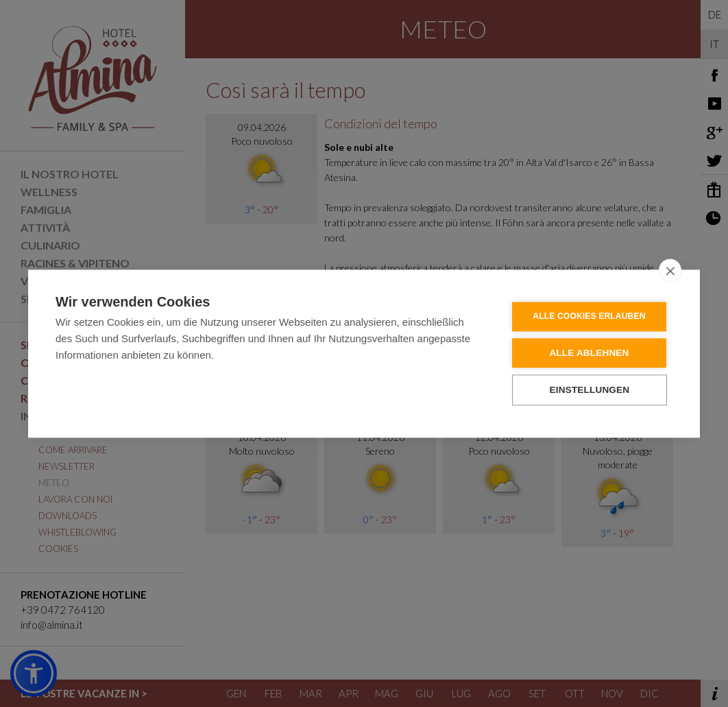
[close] (670, 270)
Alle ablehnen (590, 353)
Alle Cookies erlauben (590, 317)
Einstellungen (591, 390)
